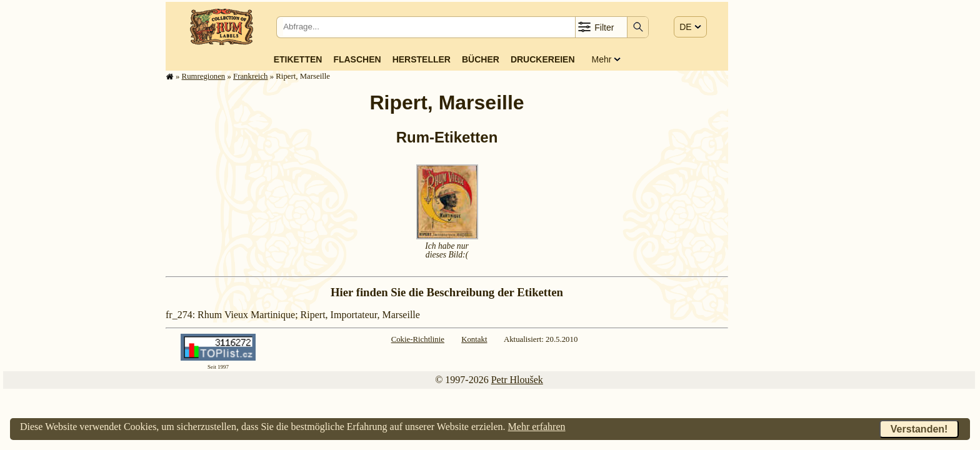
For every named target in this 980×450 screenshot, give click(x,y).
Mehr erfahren (537, 427)
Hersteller (422, 59)
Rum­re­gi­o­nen (204, 76)
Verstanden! (919, 429)
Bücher (481, 59)
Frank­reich (250, 76)
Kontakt (474, 339)
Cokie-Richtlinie (418, 339)
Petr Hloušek (517, 380)
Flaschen (357, 59)
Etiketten (298, 59)
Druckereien (543, 59)
